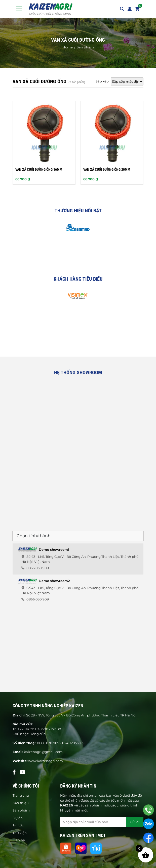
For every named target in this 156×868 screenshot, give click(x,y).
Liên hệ (19, 840)
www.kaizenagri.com (46, 761)
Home (68, 47)
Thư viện (20, 833)
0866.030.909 (48, 743)
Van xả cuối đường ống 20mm (107, 169)
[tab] (78, 559)
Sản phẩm (21, 810)
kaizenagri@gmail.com (43, 752)
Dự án (18, 818)
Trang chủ (21, 795)
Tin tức (18, 825)
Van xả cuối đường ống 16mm (39, 169)
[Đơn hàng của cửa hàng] (127, 81)
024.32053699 (73, 743)
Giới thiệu (21, 803)
